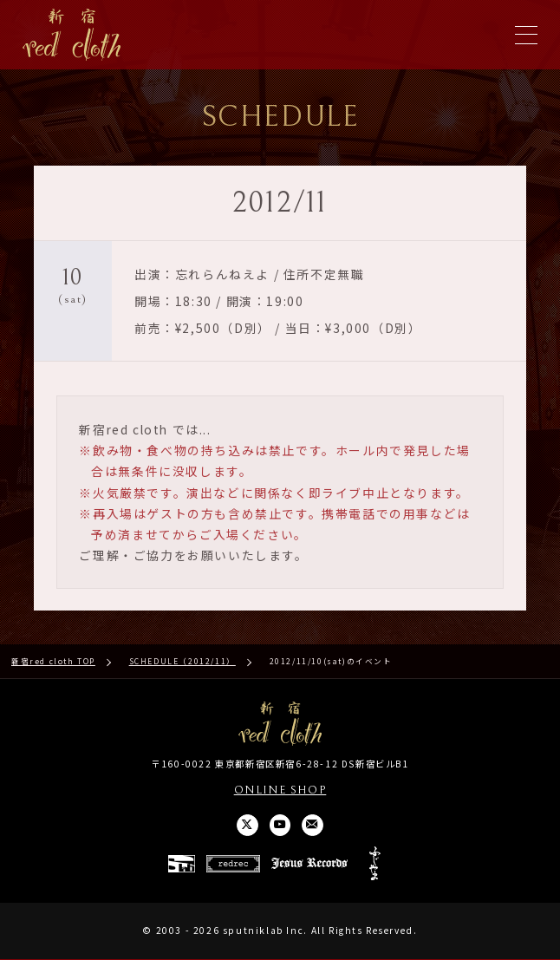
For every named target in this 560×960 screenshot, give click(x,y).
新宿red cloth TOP (53, 661)
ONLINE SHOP (280, 791)
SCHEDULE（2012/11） (182, 661)
